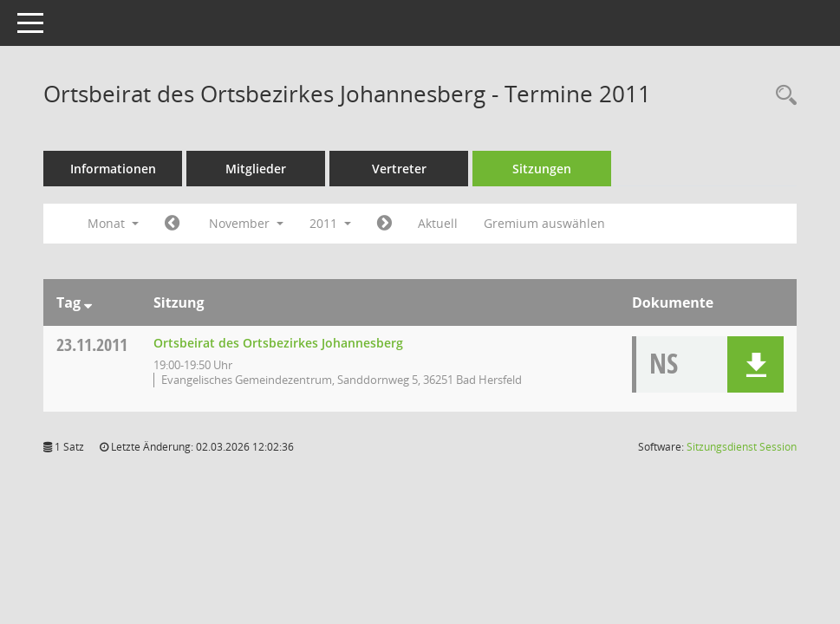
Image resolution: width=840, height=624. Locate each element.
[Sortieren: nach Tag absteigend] (88, 302)
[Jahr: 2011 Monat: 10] (172, 224)
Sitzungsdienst (742, 447)
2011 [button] (330, 223)
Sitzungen (542, 169)
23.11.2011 (92, 344)
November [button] (246, 223)
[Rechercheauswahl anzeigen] (782, 96)
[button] (755, 364)
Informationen (113, 169)
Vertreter (399, 169)
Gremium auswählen (544, 223)
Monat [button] (113, 223)
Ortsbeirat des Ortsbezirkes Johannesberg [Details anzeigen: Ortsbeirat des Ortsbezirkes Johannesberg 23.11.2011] (278, 343)
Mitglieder (256, 169)
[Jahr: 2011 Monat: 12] (384, 224)
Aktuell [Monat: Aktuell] (438, 223)
